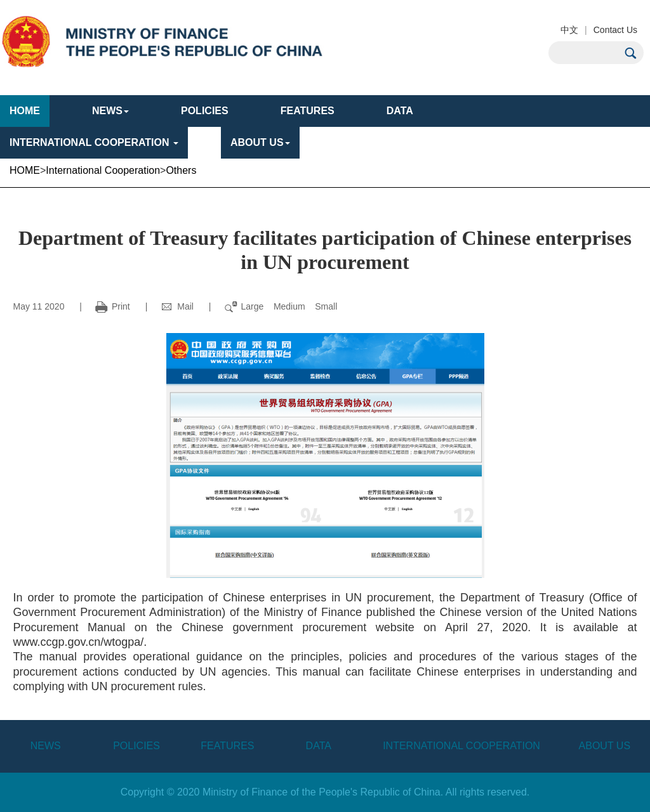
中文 (569, 30)
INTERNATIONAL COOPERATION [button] (94, 142)
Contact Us (615, 30)
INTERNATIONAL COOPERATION (461, 746)
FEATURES (308, 111)
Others (181, 170)
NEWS (46, 746)
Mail (177, 306)
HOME (25, 111)
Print (112, 306)
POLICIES (205, 111)
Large (253, 306)
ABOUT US (260, 142)
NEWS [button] (110, 111)
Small (326, 306)
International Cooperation (103, 170)
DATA (400, 111)
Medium (289, 306)
